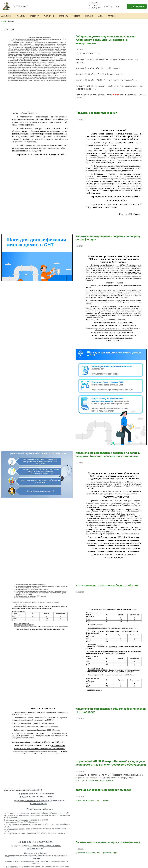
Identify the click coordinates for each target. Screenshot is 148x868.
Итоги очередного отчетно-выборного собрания (107, 585)
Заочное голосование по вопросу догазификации (108, 842)
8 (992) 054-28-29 (112, 6)
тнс (77, 781)
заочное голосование (85, 800)
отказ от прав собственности (100, 781)
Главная (4, 21)
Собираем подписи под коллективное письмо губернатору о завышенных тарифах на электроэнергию (105, 40)
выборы (106, 800)
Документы (6, 16)
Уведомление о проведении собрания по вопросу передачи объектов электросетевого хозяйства (108, 455)
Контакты (89, 16)
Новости (76, 16)
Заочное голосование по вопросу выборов (103, 790)
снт (82, 781)
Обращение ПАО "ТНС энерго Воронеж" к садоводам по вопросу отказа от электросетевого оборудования (111, 763)
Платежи (112, 16)
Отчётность (64, 16)
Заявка (100, 16)
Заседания (35, 16)
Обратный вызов (137, 6)
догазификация (110, 853)
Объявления (20, 16)
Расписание (49, 16)
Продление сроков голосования (96, 113)
